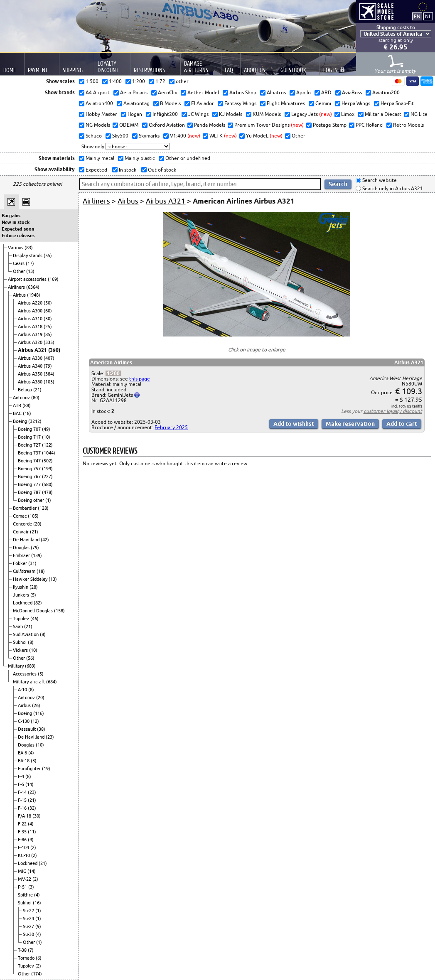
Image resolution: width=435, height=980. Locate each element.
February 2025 (171, 427)
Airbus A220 (31, 303)
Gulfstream (25, 571)
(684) (52, 682)
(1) (48, 500)
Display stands (28, 255)
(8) (43, 634)
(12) (35, 721)
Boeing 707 (30, 429)
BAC (18, 413)
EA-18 (24, 761)
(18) (27, 413)
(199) (47, 469)
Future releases (18, 236)
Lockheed (23, 603)
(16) (37, 903)
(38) (41, 729)
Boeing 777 (30, 484)
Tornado (27, 958)
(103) (49, 382)
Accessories (25, 674)
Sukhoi (20, 642)
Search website (379, 181)
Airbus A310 (31, 319)
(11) (32, 832)
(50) (48, 303)
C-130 (24, 721)
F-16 (23, 808)
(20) (37, 524)
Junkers (22, 595)
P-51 (23, 887)
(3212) (35, 421)
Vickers (21, 650)
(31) (32, 563)
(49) (46, 429)
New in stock (16, 222)
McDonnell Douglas (33, 611)
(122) (47, 445)
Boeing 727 (30, 445)
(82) (38, 603)
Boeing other (32, 500)
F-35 (23, 832)
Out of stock (161, 170)
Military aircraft (29, 682)
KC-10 (25, 855)
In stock (127, 170)
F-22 (23, 824)
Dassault (27, 729)
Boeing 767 (30, 476)
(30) (48, 319)
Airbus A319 (31, 334)
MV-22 (25, 879)
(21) (37, 390)
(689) (30, 666)
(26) (36, 705)
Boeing (21, 421)
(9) (31, 840)
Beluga (26, 390)
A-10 (23, 690)
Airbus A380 (31, 382)
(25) (48, 327)
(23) (50, 737)
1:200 (113, 373)
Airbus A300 (31, 311)
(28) (34, 587)
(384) (49, 374)
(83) (29, 248)
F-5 (22, 784)
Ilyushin (21, 587)
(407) (49, 358)
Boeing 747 (30, 461)
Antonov (22, 398)
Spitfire (26, 895)
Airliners (17, 287)
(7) (31, 950)
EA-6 (23, 753)
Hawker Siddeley (31, 579)
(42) (45, 540)
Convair (21, 532)
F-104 (24, 847)
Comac (20, 516)
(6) (39, 958)
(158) (59, 611)
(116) (39, 713)
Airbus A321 (33, 350)
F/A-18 (25, 816)
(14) (29, 784)
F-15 (23, 800)
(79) (48, 366)
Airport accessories (28, 279)
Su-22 (29, 911)
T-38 (23, 950)
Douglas (22, 548)
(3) (34, 761)
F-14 (23, 792)
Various (16, 248)
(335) (49, 342)
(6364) (33, 287)
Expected (96, 170)
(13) (30, 271)
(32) (32, 808)
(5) (33, 595)
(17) (30, 263)
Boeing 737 (30, 453)
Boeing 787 (30, 492)
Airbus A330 (31, 358)
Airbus (20, 295)
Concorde (23, 524)
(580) (47, 484)
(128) (43, 508)
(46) (34, 619)
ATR (18, 405)
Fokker (21, 563)
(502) (47, 461)
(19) (46, 769)
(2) (33, 847)
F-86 (23, 840)
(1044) (49, 453)
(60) (48, 311)
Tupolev (22, 619)
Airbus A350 (31, 374)
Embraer (22, 555)
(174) (37, 974)
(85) (48, 334)
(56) (30, 658)
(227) (47, 476)
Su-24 (29, 919)
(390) (54, 350)
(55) (48, 255)
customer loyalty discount (393, 411)
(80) (35, 398)
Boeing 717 (30, 437)
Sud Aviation (26, 634)
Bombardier (25, 508)
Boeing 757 (30, 469)
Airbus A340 (31, 366)
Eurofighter (30, 769)
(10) (46, 437)
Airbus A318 (31, 327)
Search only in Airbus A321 (392, 188)
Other (20, 271)
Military (16, 666)
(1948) (34, 295)
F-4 (22, 776)
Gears (19, 263)
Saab (18, 626)
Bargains (11, 216)
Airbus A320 (31, 342)
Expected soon (18, 229)
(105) (33, 516)
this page (140, 379)
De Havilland (27, 540)
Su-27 (29, 926)
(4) (31, 753)
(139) (37, 555)
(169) (53, 279)
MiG (23, 871)
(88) (27, 405)
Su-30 (29, 934)
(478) (47, 492)
